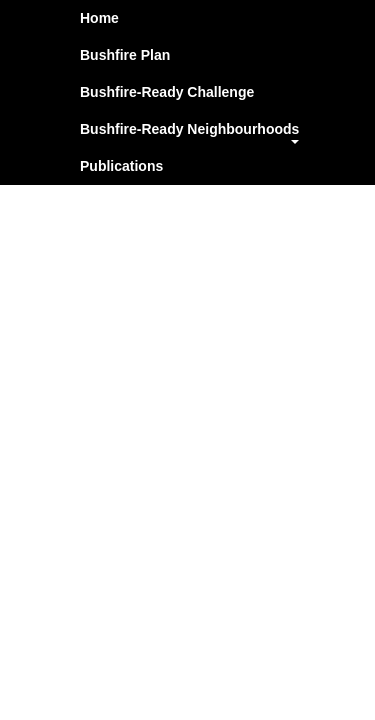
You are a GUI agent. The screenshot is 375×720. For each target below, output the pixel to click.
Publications (121, 166)
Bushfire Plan (125, 55)
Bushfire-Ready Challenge (167, 92)
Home (99, 18)
